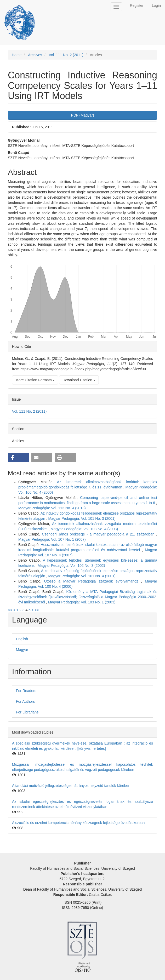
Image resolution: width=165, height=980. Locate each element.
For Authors (25, 701)
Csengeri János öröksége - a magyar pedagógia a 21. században (99, 534)
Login (156, 5)
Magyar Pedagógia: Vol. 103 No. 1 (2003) (82, 602)
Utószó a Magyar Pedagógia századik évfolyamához (93, 581)
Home (17, 55)
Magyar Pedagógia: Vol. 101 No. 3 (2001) (82, 518)
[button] (18, 457)
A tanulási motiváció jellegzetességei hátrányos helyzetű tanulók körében (71, 786)
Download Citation (79, 380)
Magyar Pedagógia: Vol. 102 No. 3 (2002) (71, 566)
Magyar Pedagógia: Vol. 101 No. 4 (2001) (82, 576)
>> (37, 610)
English (22, 639)
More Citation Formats (35, 380)
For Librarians (27, 712)
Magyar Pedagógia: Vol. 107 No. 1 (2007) (52, 539)
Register (137, 5)
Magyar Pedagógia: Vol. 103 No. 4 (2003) (84, 529)
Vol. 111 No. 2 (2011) (66, 55)
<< (10, 610)
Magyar (22, 650)
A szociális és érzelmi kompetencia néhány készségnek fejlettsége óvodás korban (78, 823)
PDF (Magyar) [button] (83, 115)
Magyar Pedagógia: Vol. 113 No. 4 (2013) (52, 508)
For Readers (26, 691)
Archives (35, 55)
